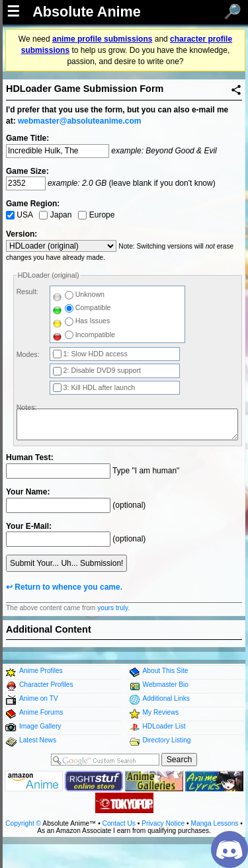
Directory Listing (167, 740)
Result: (27, 292)
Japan (55, 215)
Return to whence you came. (68, 587)
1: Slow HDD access (90, 354)
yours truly (112, 608)
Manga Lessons (215, 823)
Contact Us (119, 823)
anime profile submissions (102, 39)
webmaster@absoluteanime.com (79, 121)
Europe (96, 215)
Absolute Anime (87, 12)
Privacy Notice (163, 823)
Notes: (27, 407)
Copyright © (23, 823)
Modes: (28, 354)
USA (19, 215)
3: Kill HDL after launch (94, 388)
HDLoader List (164, 726)
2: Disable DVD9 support (97, 371)
